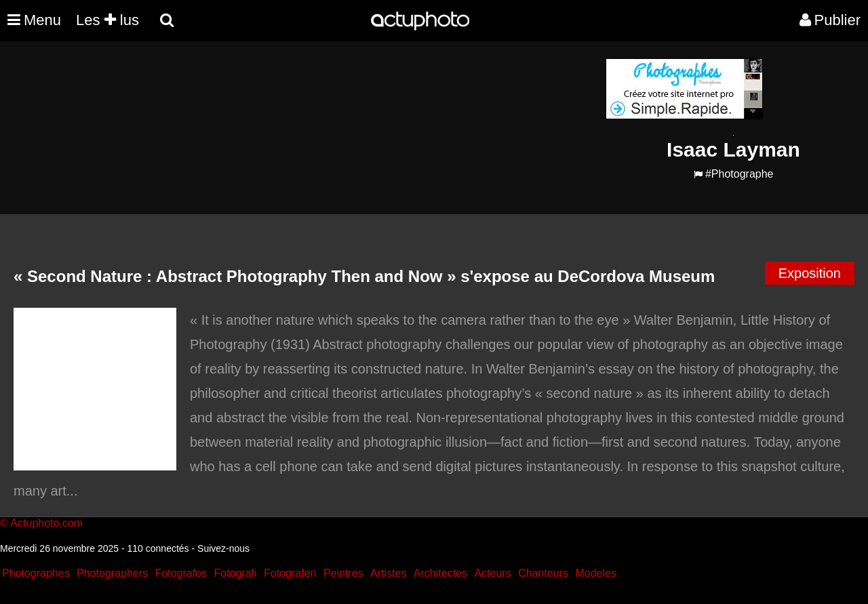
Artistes (388, 573)
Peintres (343, 573)
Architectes (440, 573)
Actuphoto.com (46, 523)
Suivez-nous (223, 548)
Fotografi (235, 573)
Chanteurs (543, 573)
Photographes (36, 573)
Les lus (107, 20)
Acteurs (492, 573)
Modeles (595, 573)
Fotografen (290, 573)
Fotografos (181, 573)
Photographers (112, 573)
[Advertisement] (352, 153)
